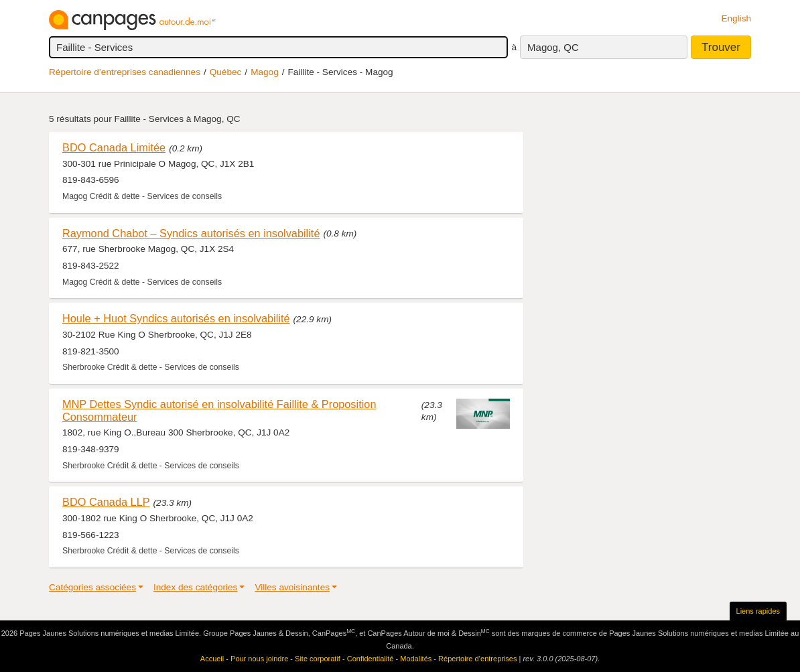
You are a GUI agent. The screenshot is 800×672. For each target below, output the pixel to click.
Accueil (212, 659)
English (736, 18)
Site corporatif (318, 659)
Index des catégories (195, 587)
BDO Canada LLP (106, 502)
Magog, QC (553, 47)
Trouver (721, 47)
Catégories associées (92, 587)
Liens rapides (758, 611)
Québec (226, 72)
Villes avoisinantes (292, 587)
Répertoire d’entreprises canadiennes (125, 72)
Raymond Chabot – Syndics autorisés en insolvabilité (191, 233)
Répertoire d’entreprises (477, 659)
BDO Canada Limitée (114, 147)
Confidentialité (371, 659)
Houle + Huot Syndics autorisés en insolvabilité (176, 318)
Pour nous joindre (259, 659)
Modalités (416, 659)
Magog (265, 72)
